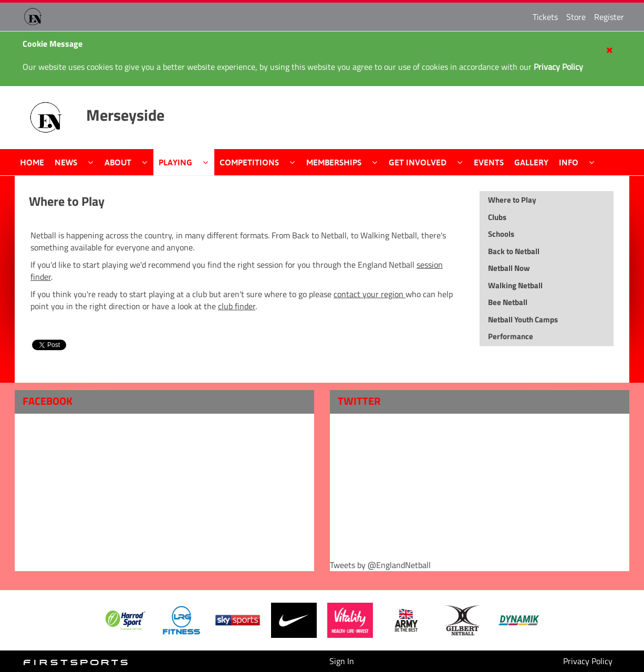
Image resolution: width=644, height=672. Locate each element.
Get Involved (418, 162)
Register (609, 17)
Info (569, 162)
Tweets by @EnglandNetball (380, 565)
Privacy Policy (588, 661)
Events (489, 162)
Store (576, 17)
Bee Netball (508, 302)
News (66, 162)
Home (32, 162)
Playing (175, 162)
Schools (501, 234)
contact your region (370, 294)
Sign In (342, 661)
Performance (511, 336)
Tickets (545, 17)
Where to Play (67, 201)
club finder (237, 306)
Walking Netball (515, 285)
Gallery (531, 162)
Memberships (334, 162)
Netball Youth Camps (523, 319)
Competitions (249, 162)
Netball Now (509, 268)
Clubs (497, 217)
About (118, 162)
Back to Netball (514, 251)
